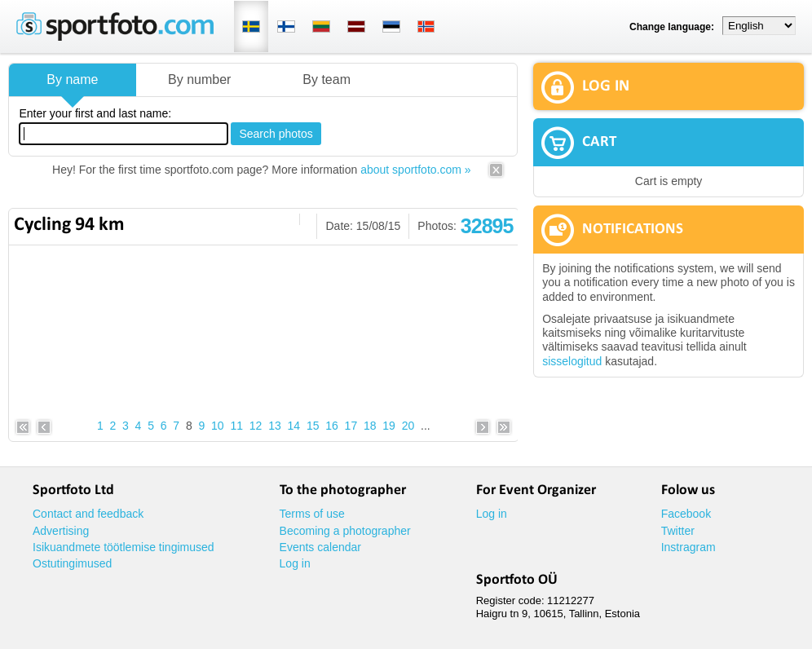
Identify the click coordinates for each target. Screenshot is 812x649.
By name (72, 79)
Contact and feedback (88, 514)
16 (332, 426)
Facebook (686, 514)
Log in (295, 563)
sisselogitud (572, 361)
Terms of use (312, 514)
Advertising (61, 531)
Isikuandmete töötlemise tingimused (124, 547)
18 (370, 426)
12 (256, 426)
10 (218, 426)
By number (199, 79)
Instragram (688, 547)
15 (313, 426)
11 (236, 426)
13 (275, 426)
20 (408, 426)
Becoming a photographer (345, 531)
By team (327, 79)
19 (389, 426)
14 (294, 426)
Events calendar (320, 547)
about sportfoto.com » (415, 170)
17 (351, 426)
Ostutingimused (72, 563)
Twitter (678, 531)
